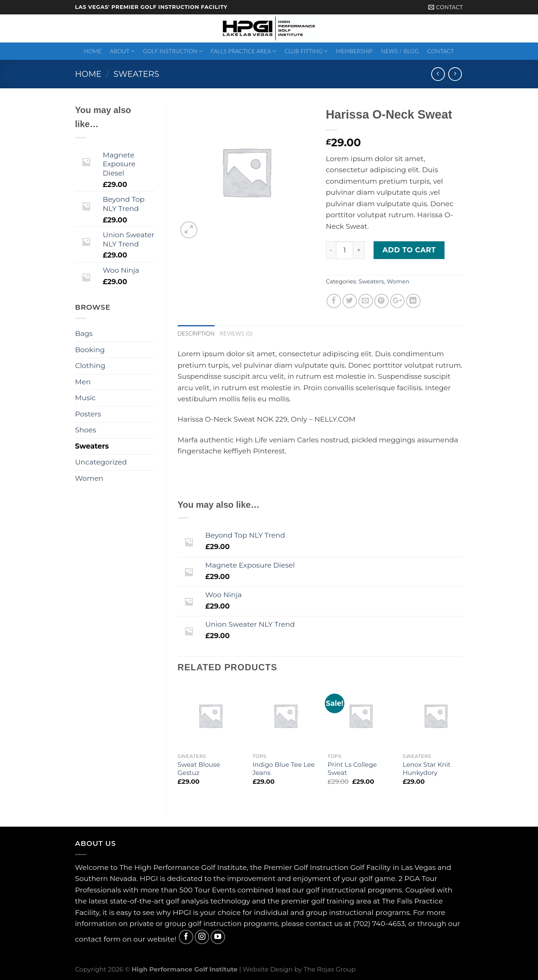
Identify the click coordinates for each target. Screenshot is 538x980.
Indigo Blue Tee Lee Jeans (283, 768)
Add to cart (409, 250)
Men (83, 382)
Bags (84, 334)
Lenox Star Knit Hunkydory (427, 768)
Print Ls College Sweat (352, 768)
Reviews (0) (236, 333)
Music (85, 398)
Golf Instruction (173, 51)
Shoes (86, 430)
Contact (440, 51)
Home (93, 51)
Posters (88, 414)
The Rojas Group (330, 969)
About (122, 51)
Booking (90, 350)
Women (398, 281)
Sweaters (136, 74)
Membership (354, 51)
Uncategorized (101, 462)
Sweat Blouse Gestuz (199, 768)
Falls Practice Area (244, 51)
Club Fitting (306, 51)
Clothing (90, 366)
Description (196, 333)
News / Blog (400, 51)
